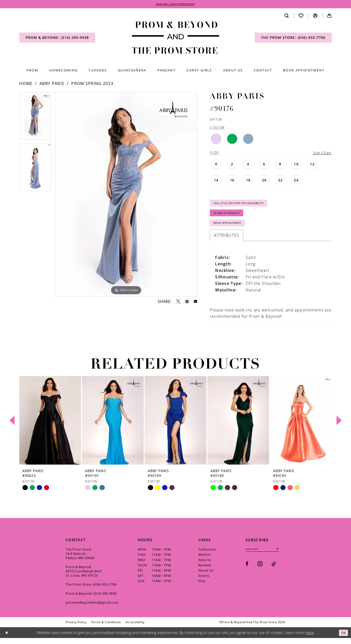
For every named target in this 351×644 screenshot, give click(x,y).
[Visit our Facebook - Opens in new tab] (247, 571)
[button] (315, 16)
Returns (205, 566)
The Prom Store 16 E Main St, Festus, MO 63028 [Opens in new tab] (80, 559)
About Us (206, 576)
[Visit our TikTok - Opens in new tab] (274, 571)
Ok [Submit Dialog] (343, 638)
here (310, 638)
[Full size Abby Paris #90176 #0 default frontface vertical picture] (126, 195)
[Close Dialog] (7, 638)
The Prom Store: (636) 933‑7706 (91, 590)
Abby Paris (52, 84)
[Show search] (287, 16)
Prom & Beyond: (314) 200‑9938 (91, 599)
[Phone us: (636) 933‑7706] (293, 38)
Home (26, 84)
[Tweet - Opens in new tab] (178, 302)
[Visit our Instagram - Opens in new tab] (260, 570)
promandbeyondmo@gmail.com (92, 608)
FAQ (202, 587)
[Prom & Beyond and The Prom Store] (176, 38)
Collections (207, 555)
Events (204, 581)
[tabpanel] (35, 118)
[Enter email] (265, 555)
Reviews (205, 571)
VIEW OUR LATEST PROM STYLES (175, 4)
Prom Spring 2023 (92, 84)
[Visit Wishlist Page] (301, 16)
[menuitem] (57, 38)
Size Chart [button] (321, 154)
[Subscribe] (283, 555)
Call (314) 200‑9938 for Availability (244, 205)
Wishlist (205, 560)
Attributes (227, 241)
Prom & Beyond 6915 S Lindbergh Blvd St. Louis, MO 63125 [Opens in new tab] (84, 577)
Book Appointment (230, 228)
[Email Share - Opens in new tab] (196, 302)
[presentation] (50, 426)
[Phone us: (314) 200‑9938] (57, 38)
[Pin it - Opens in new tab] (187, 302)
